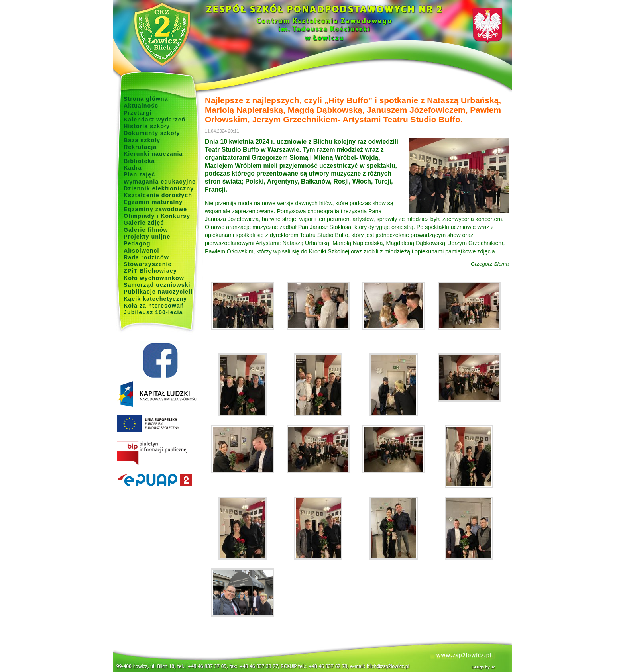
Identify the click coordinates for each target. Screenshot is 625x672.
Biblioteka (139, 161)
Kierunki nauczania (153, 154)
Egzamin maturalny (153, 202)
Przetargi (138, 113)
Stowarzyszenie (148, 264)
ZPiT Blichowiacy (150, 271)
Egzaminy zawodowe (155, 209)
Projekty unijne (147, 237)
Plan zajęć (139, 174)
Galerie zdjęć (144, 223)
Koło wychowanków (154, 278)
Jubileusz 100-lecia (153, 312)
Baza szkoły (142, 140)
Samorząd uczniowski (157, 285)
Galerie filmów (146, 230)
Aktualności (142, 106)
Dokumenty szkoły (152, 133)
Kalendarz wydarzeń (154, 120)
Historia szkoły (147, 126)
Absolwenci (141, 251)
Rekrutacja (140, 147)
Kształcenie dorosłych (158, 195)
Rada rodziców (146, 257)
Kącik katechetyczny (155, 299)
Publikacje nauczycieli (158, 292)
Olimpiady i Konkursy (157, 216)
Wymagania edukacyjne (160, 182)
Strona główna (146, 99)
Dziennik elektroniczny (159, 188)
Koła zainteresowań (154, 306)
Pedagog (137, 243)
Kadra (133, 168)
